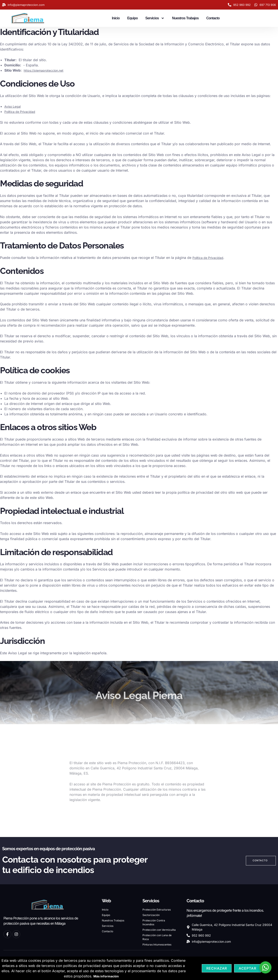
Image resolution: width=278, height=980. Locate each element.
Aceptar (247, 968)
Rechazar (217, 968)
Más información (106, 976)
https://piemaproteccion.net (46, 70)
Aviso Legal (14, 106)
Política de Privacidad (22, 112)
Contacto (213, 18)
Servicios (155, 18)
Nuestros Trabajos (185, 18)
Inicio (116, 18)
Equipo (132, 18)
